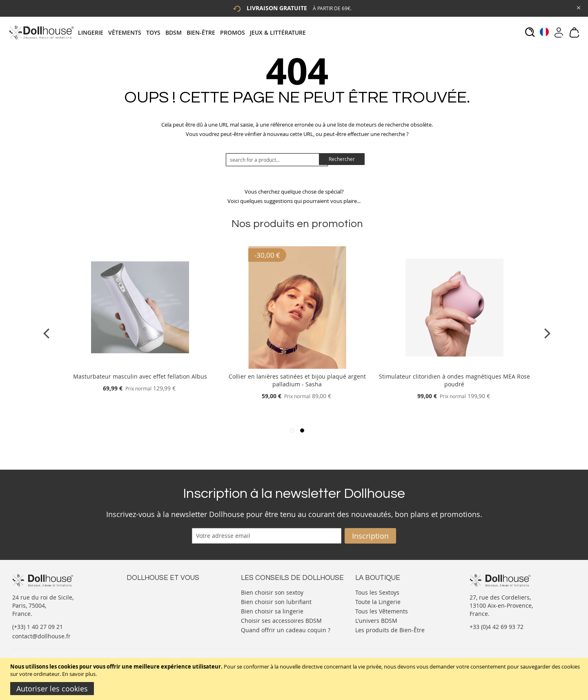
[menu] (194, 32)
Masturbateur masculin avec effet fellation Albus (140, 376)
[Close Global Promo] (578, 7)
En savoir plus (79, 674)
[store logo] (41, 32)
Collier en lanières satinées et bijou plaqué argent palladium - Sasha (297, 380)
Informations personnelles (163, 608)
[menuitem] (93, 32)
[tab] (194, 32)
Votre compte (145, 600)
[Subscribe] (370, 536)
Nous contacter (147, 592)
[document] (295, 679)
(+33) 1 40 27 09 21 (38, 627)
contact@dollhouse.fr (41, 636)
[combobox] (277, 160)
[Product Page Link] (140, 367)
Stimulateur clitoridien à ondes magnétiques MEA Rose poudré (454, 380)
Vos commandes (149, 616)
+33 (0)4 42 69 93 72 (497, 627)
